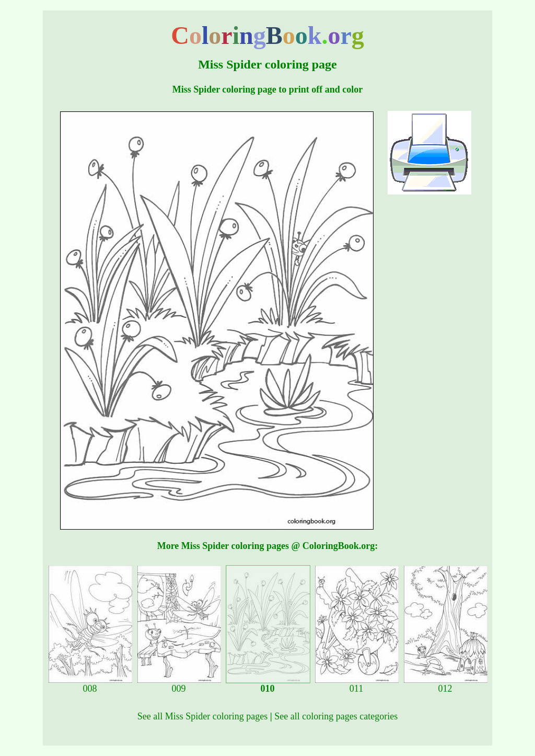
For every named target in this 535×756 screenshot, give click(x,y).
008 (90, 684)
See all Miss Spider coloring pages (202, 716)
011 (357, 684)
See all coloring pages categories (336, 716)
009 (179, 684)
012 (446, 684)
